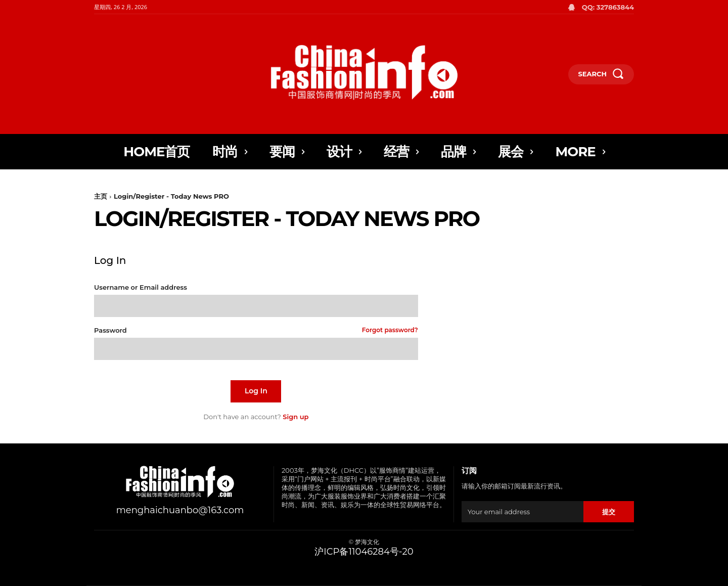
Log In (256, 391)
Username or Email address (141, 287)
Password (256, 330)
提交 (608, 512)
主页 (101, 196)
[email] (522, 512)
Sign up (295, 417)
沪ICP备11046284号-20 (364, 552)
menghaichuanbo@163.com (180, 510)
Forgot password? (390, 330)
